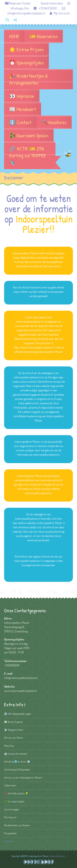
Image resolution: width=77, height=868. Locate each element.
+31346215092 (43, 8)
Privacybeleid (10, 833)
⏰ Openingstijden (26, 63)
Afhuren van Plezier (14, 738)
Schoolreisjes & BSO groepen (17, 770)
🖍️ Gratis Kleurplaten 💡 (16, 793)
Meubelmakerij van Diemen (17, 825)
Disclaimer (9, 841)
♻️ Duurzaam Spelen (29, 135)
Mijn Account (58, 13)
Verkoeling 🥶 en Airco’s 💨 (17, 762)
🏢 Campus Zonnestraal (16, 754)
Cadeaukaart (10, 785)
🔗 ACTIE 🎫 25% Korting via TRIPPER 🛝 (30, 156)
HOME (14, 36)
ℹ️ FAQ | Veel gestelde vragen (18, 714)
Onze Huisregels (12, 809)
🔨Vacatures (54, 122)
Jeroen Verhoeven (58, 856)
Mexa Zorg (9, 746)
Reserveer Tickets (18, 3)
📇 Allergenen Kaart (14, 730)
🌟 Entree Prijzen (26, 49)
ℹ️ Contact (20, 122)
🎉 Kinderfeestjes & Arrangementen (38, 79)
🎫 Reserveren (44, 36)
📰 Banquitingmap (13, 722)
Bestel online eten (47, 3)
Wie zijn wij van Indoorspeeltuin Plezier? (23, 778)
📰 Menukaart (23, 109)
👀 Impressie (22, 96)
